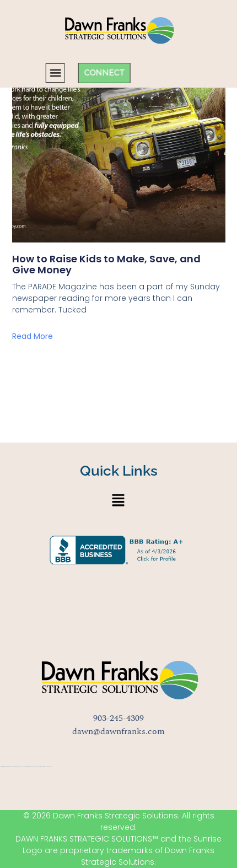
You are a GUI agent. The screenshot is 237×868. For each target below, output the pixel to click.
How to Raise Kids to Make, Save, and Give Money (106, 264)
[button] (29, 73)
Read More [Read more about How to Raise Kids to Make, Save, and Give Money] (33, 336)
